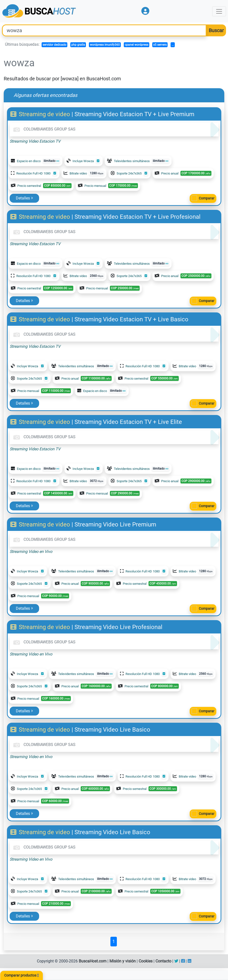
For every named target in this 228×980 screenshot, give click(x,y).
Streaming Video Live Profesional (118, 627)
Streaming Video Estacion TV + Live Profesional (138, 217)
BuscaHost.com (93, 961)
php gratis (78, 45)
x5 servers (160, 45)
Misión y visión (123, 961)
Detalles (24, 198)
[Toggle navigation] (219, 11)
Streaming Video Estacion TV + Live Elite (128, 422)
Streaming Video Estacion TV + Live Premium (134, 114)
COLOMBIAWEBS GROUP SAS (44, 129)
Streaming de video (41, 114)
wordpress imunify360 (105, 45)
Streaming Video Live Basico (112, 730)
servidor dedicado (54, 45)
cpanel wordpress (137, 45)
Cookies (146, 961)
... (173, 45)
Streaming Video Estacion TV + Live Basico (131, 319)
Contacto (163, 961)
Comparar (207, 198)
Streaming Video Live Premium (115, 524)
